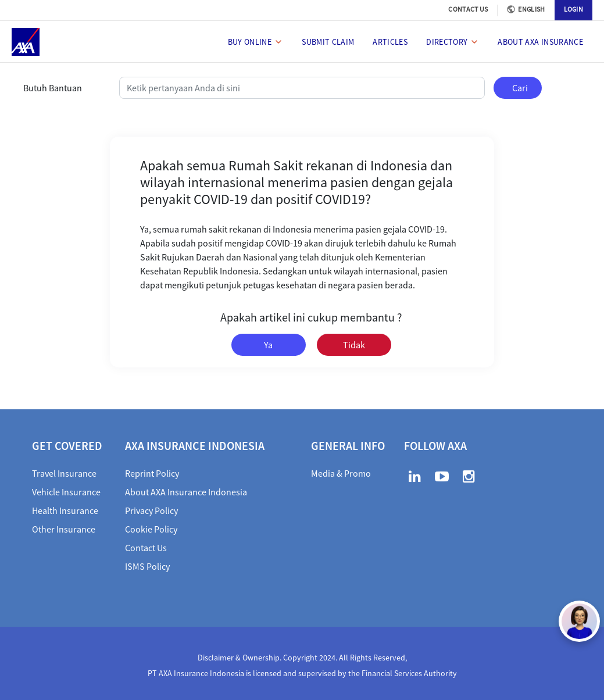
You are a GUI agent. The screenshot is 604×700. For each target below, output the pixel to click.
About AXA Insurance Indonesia (186, 492)
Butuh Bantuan (53, 88)
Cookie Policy (151, 529)
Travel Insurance (64, 473)
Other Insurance (64, 529)
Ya (268, 345)
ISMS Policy (147, 566)
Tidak (354, 345)
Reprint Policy (152, 473)
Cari (520, 88)
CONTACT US (468, 9)
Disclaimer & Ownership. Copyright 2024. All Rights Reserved (301, 658)
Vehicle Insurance (66, 492)
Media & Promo (341, 473)
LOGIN (574, 9)
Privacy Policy (151, 510)
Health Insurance (65, 510)
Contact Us (146, 548)
